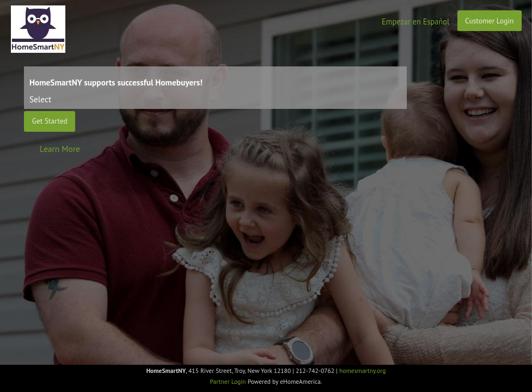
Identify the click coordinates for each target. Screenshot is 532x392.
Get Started (50, 121)
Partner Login (228, 381)
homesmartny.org (362, 370)
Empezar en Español (415, 22)
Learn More (60, 149)
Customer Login (489, 21)
